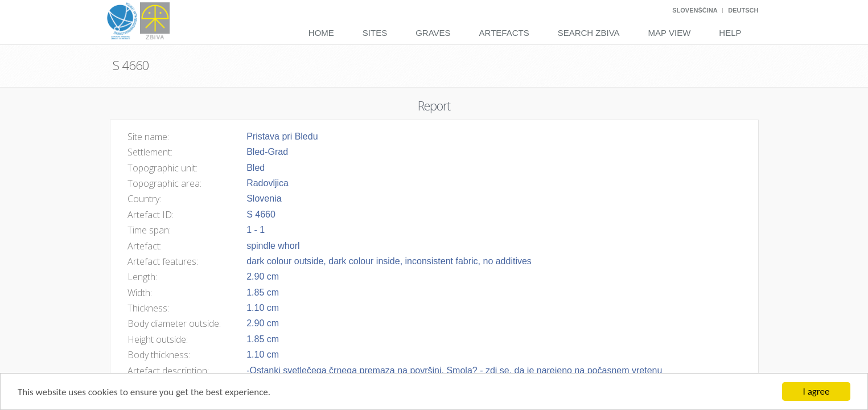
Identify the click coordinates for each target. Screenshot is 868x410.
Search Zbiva (589, 33)
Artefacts (504, 33)
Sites (375, 33)
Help (730, 33)
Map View (670, 33)
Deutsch (743, 10)
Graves (433, 33)
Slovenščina (695, 10)
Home (321, 33)
